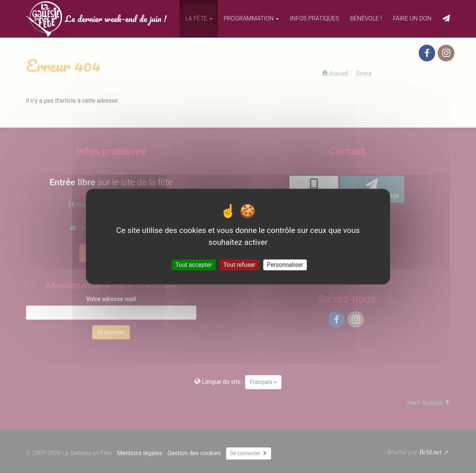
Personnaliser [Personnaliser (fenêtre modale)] (285, 265)
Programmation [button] (251, 18)
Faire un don (412, 18)
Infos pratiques (315, 18)
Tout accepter (194, 265)
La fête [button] (199, 18)
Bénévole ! (366, 18)
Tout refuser (239, 265)
